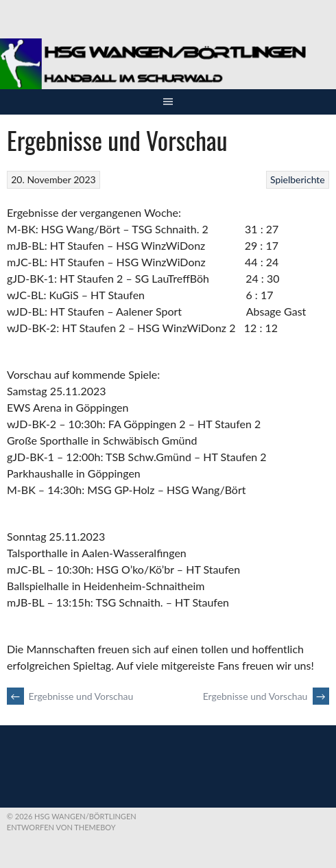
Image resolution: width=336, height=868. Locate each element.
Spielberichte (298, 179)
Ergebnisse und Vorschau (70, 696)
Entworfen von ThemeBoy (61, 827)
